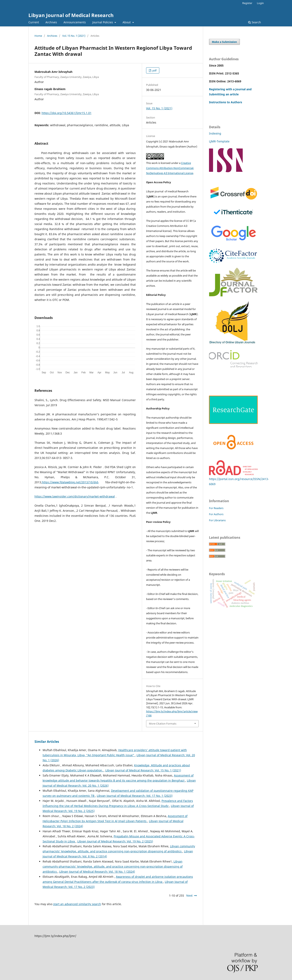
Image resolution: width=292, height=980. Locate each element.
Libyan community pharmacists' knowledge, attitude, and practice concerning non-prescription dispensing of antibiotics (113, 866)
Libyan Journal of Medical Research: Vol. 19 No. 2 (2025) (115, 841)
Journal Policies (103, 22)
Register (247, 3)
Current (34, 22)
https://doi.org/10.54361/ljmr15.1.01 (67, 113)
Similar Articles (47, 742)
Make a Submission (224, 42)
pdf (154, 70)
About (127, 22)
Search (255, 22)
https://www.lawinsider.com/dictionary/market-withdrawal (75, 496)
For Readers (216, 508)
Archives (51, 22)
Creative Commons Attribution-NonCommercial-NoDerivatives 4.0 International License (170, 168)
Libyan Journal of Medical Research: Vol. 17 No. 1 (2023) (135, 796)
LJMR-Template (220, 141)
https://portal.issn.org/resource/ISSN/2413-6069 (239, 479)
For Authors (216, 514)
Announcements (75, 22)
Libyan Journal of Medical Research (71, 15)
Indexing (215, 133)
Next (189, 895)
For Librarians (217, 520)
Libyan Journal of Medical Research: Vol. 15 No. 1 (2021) (143, 770)
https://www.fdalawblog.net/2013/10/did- (70, 482)
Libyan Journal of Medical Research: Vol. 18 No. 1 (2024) (97, 872)
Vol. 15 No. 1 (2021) (74, 36)
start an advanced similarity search (77, 904)
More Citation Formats (163, 724)
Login (260, 3)
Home (38, 36)
